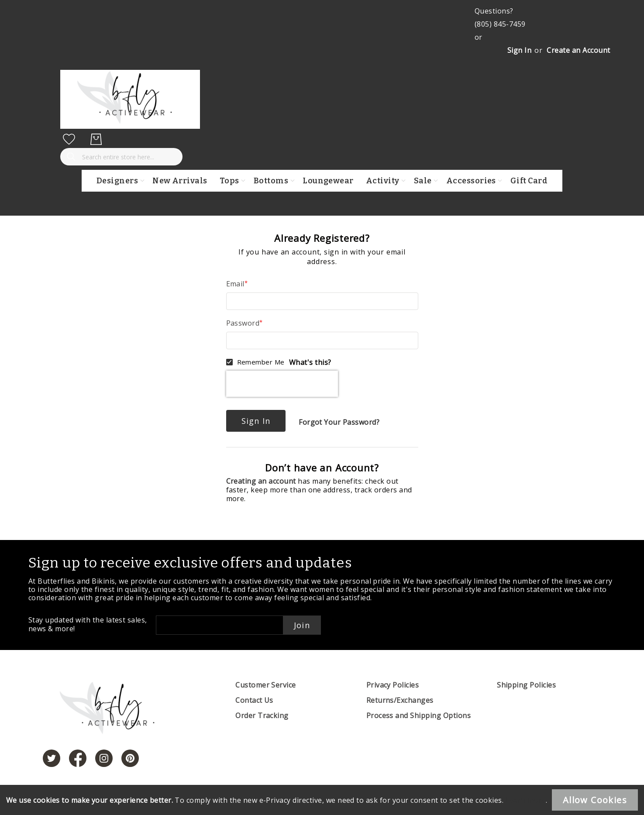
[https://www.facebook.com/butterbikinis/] (78, 758)
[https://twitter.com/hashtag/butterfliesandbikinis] (52, 758)
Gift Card (529, 181)
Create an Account (578, 50)
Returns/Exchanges (400, 700)
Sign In (519, 50)
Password (243, 323)
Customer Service (266, 685)
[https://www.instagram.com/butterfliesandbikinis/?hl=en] (104, 758)
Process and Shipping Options (418, 715)
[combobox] (121, 157)
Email (235, 284)
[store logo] (130, 126)
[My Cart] (96, 139)
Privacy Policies (393, 685)
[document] (322, 800)
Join (302, 625)
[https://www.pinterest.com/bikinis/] (130, 758)
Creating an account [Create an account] (262, 481)
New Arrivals (180, 181)
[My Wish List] (69, 139)
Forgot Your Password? (339, 422)
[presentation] (282, 384)
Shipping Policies (526, 685)
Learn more (526, 800)
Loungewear (328, 181)
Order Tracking (262, 715)
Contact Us (254, 700)
